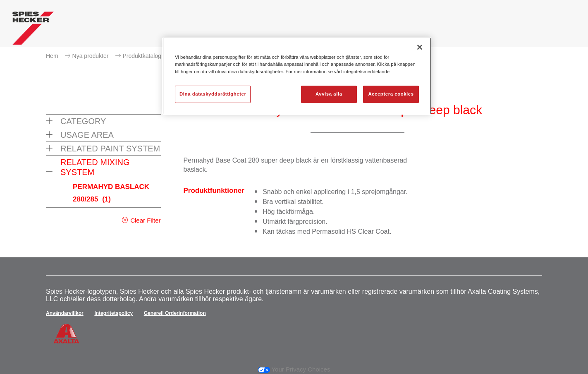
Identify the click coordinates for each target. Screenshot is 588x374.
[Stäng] (420, 47)
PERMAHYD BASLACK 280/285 (111, 193)
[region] (297, 76)
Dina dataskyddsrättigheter (213, 94)
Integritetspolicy (114, 313)
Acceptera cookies (391, 94)
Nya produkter (91, 56)
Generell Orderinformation (175, 313)
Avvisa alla (329, 94)
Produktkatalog (142, 56)
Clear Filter (145, 220)
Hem (52, 56)
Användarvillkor (65, 313)
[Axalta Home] (33, 30)
